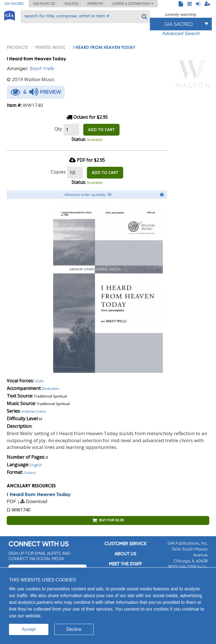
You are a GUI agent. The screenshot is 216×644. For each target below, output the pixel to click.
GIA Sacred (14, 4)
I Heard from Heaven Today (39, 494)
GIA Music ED (44, 4)
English (36, 465)
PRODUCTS (18, 47)
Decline (74, 629)
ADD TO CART (101, 130)
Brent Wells (42, 68)
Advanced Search (181, 34)
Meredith (95, 4)
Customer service (125, 544)
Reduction (51, 389)
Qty (58, 129)
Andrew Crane (34, 411)
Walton (71, 4)
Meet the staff (125, 564)
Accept (29, 629)
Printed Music (50, 47)
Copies (58, 172)
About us (125, 554)
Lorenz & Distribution (133, 4)
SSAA (39, 381)
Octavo (30, 472)
